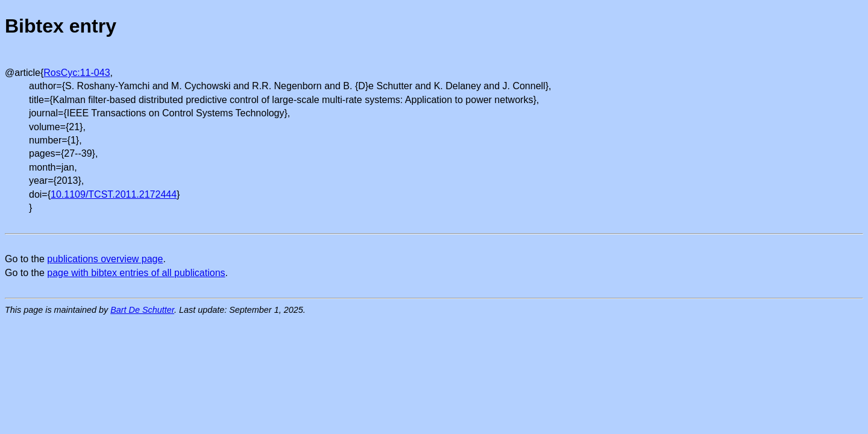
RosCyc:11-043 (77, 73)
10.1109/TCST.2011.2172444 (114, 194)
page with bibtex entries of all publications (136, 273)
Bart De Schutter (142, 310)
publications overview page (105, 259)
